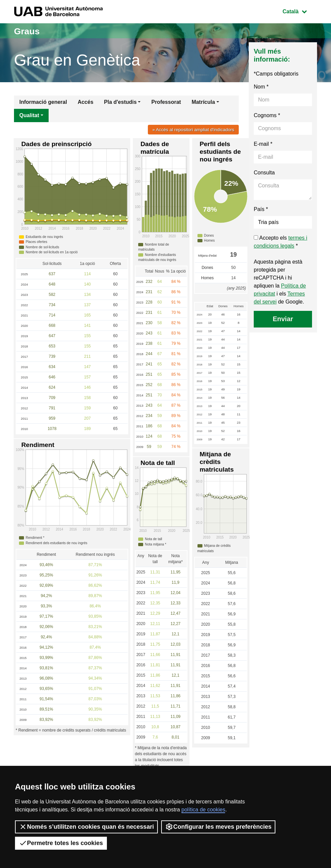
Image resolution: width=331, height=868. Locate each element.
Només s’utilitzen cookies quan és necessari (86, 827)
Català (300, 11)
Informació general (43, 102)
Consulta (264, 173)
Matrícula (203, 102)
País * (261, 209)
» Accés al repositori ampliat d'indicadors (191, 129)
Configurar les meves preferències (218, 827)
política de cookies (203, 810)
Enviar (283, 319)
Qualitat (29, 115)
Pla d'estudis (120, 102)
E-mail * (263, 144)
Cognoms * (267, 115)
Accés (85, 102)
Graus (28, 31)
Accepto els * (281, 242)
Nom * (261, 87)
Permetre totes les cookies (61, 843)
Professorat (166, 102)
